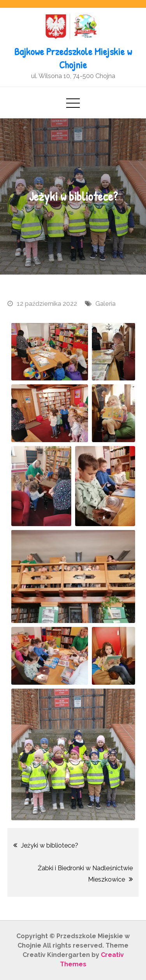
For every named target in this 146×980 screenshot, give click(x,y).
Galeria (106, 304)
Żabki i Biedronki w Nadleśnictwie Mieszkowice (85, 874)
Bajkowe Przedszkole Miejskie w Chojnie (73, 58)
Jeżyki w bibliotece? (50, 845)
